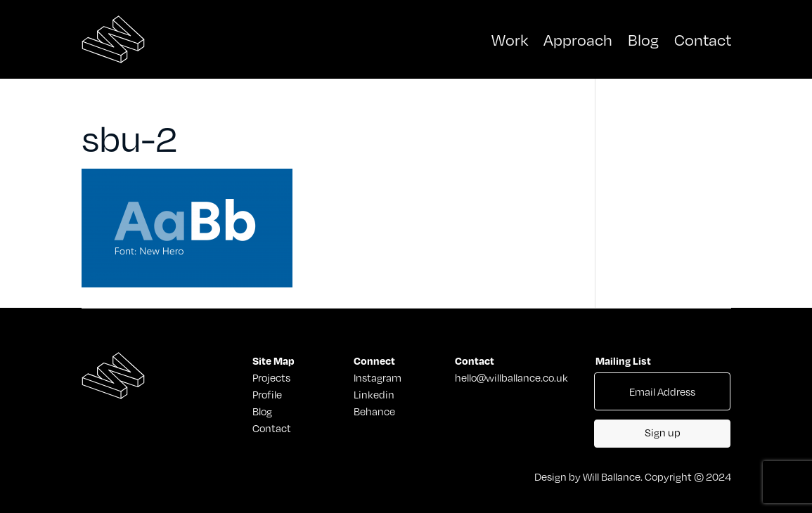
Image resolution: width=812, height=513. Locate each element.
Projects (269, 377)
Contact (703, 39)
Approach (578, 39)
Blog (643, 39)
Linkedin (374, 394)
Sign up (663, 432)
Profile (267, 394)
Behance (374, 411)
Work (510, 39)
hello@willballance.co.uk (511, 377)
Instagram (378, 377)
